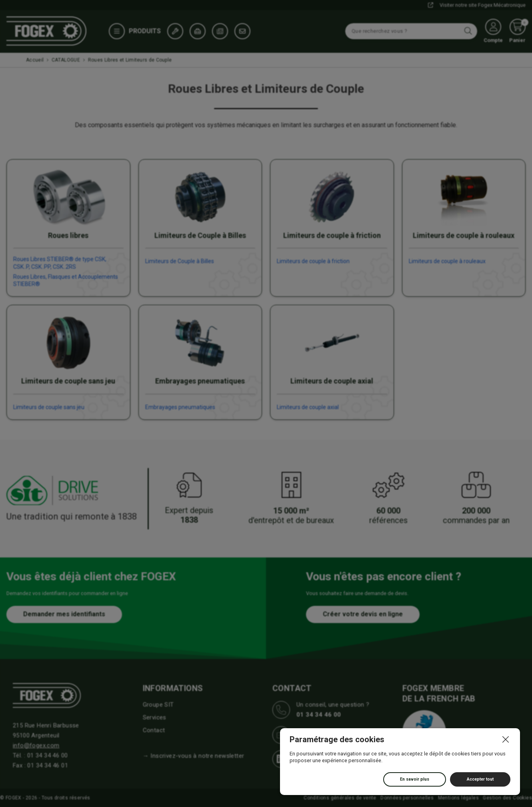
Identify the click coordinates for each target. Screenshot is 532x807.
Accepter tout (480, 779)
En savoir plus (415, 779)
